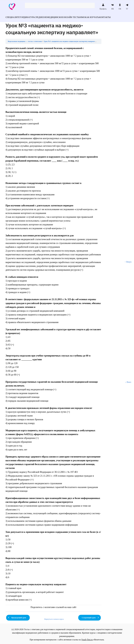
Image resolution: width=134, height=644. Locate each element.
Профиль (103, 7)
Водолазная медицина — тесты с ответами (25, 40)
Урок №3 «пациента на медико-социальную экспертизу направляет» (71, 40)
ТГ (127, 7)
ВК (113, 7)
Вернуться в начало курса (54, 617)
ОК (120, 7)
